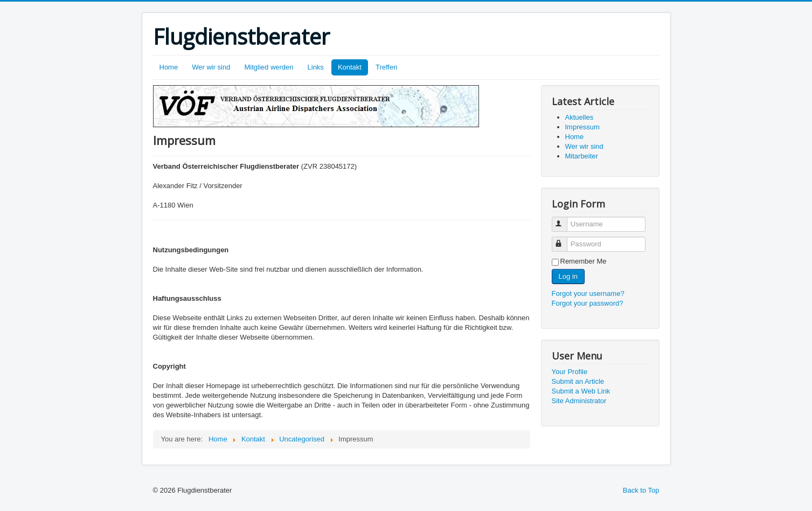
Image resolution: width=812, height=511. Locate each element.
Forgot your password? (588, 303)
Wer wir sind (211, 67)
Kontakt (350, 67)
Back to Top (641, 490)
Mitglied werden (269, 67)
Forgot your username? (588, 294)
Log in (568, 276)
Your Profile (570, 372)
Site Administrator (579, 401)
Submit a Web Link (581, 391)
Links (316, 67)
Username (564, 220)
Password (564, 240)
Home (169, 67)
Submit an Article (578, 381)
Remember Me (584, 261)
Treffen (386, 67)
